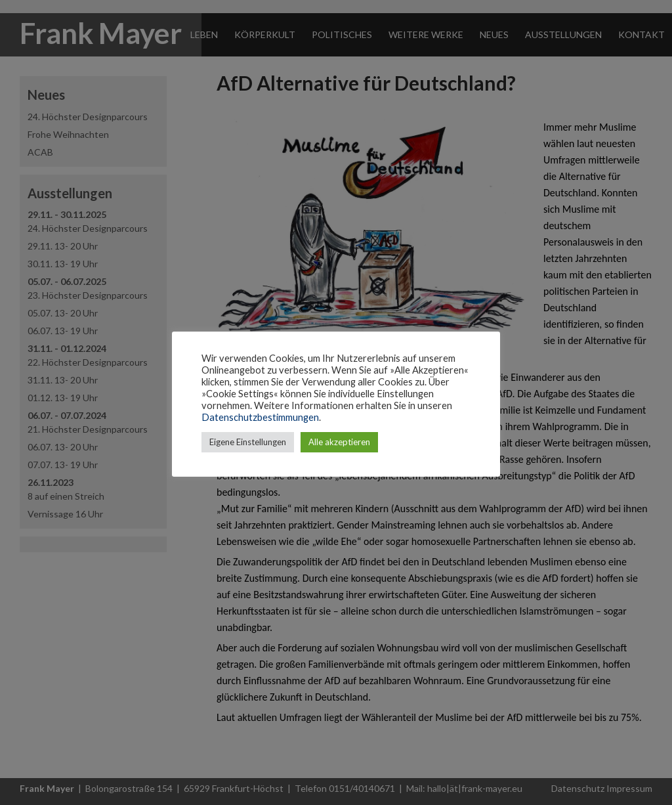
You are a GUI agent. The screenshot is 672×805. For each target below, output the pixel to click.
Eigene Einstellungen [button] (248, 442)
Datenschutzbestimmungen (260, 417)
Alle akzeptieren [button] (339, 442)
